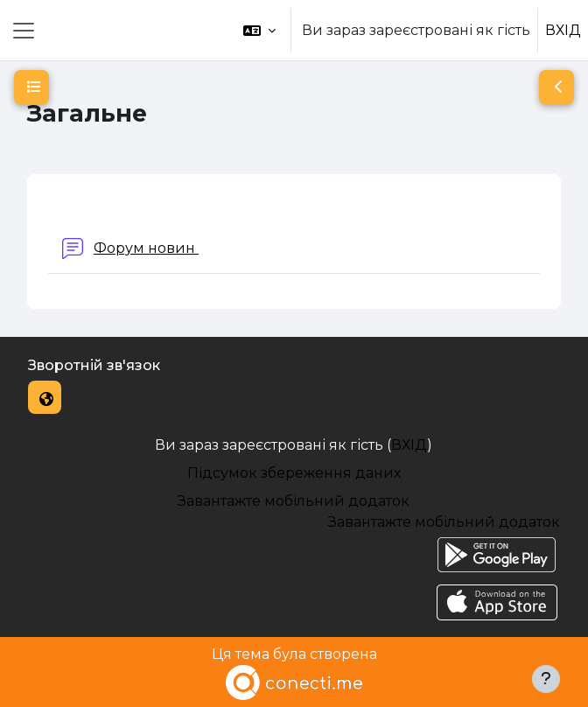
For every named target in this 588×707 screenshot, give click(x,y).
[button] (259, 30)
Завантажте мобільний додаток (294, 501)
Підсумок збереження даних (294, 473)
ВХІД (563, 30)
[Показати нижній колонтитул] (546, 679)
